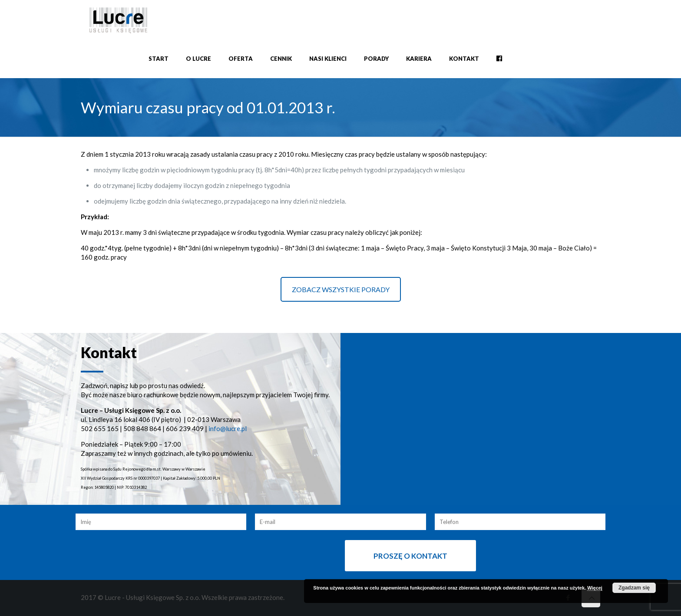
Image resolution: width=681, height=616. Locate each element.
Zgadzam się (634, 588)
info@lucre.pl (228, 428)
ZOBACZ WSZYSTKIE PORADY (341, 289)
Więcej (595, 588)
